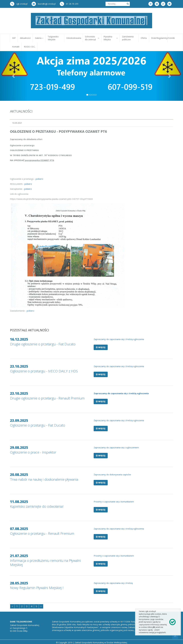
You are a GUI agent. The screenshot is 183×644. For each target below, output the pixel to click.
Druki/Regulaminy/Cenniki (159, 38)
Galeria (39, 38)
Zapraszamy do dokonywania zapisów (113, 474)
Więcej (101, 347)
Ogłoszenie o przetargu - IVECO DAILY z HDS (44, 371)
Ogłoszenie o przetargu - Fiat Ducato (38, 425)
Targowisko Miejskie (53, 38)
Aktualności (25, 38)
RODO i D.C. (30, 47)
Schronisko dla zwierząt (92, 38)
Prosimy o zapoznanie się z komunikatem (114, 502)
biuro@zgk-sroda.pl (44, 4)
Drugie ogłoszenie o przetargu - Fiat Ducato (43, 344)
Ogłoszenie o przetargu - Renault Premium (42, 533)
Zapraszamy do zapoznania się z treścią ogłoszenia (119, 420)
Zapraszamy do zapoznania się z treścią (113, 583)
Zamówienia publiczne (128, 38)
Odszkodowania (74, 38)
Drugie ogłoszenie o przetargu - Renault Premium (47, 398)
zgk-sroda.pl (19, 4)
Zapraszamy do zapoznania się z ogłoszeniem (117, 447)
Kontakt (16, 47)
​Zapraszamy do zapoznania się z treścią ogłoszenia (119, 339)
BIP (14, 38)
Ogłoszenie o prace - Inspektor (33, 452)
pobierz (39, 179)
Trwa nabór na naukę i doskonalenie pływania (44, 479)
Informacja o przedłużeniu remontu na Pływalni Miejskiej (45, 563)
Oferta (144, 38)
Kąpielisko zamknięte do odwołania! (37, 506)
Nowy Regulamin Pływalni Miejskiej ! (37, 588)
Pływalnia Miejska (111, 38)
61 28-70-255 (69, 4)
